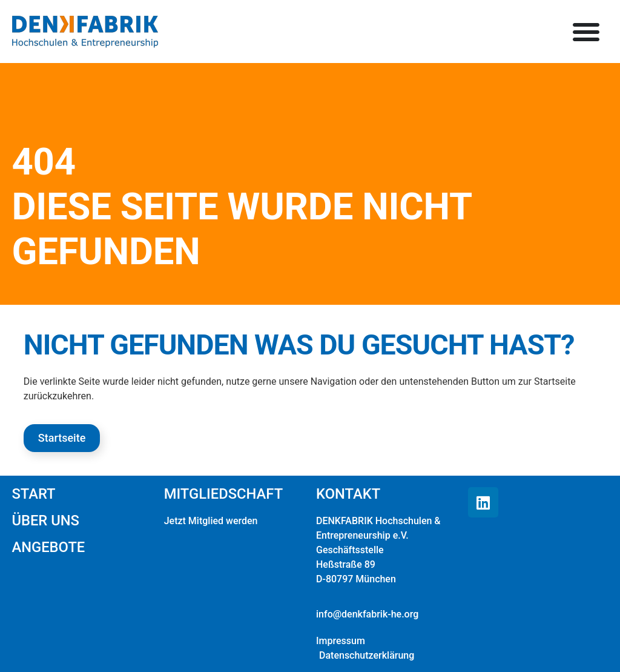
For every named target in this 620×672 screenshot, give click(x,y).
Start (33, 494)
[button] (586, 32)
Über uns (45, 521)
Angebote (48, 547)
